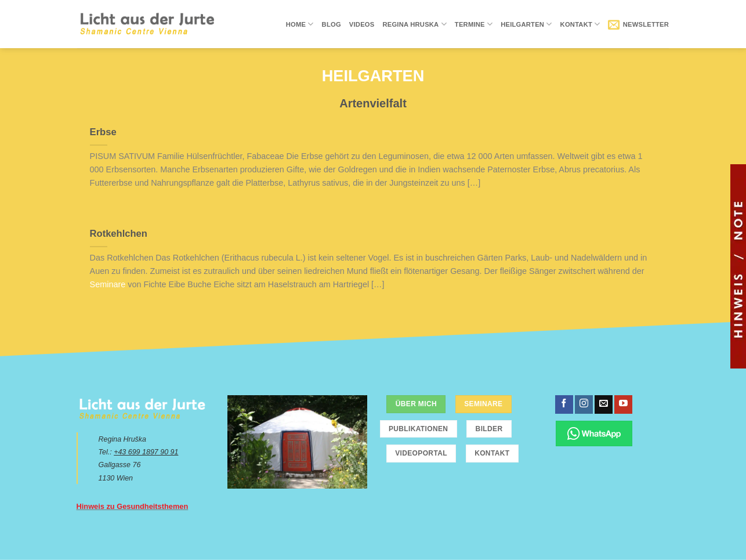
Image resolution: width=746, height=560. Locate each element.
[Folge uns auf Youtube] (623, 404)
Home (300, 24)
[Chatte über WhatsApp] (594, 433)
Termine (474, 24)
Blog (332, 24)
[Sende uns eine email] (604, 404)
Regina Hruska (414, 24)
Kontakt (580, 24)
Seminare (108, 284)
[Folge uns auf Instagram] (584, 404)
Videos (362, 24)
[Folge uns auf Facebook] (564, 404)
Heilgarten (526, 24)
